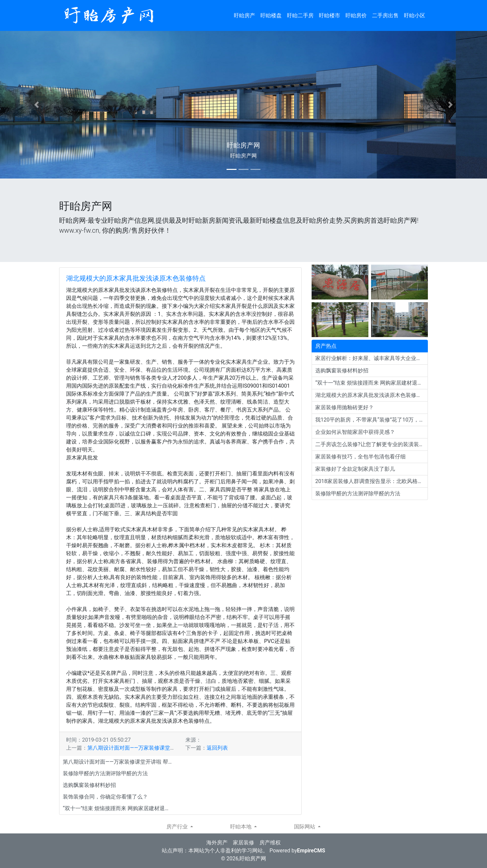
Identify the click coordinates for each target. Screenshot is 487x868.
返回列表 (217, 748)
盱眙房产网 (253, 859)
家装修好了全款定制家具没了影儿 (355, 469)
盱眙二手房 (300, 15)
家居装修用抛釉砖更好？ (344, 407)
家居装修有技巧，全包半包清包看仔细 (360, 457)
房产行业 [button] (178, 827)
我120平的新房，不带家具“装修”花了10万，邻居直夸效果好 (372, 420)
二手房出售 (385, 15)
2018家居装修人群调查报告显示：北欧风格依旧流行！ (372, 481)
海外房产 (217, 843)
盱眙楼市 (330, 15)
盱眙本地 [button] (242, 827)
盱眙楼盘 (271, 15)
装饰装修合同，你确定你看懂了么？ (105, 797)
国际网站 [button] (305, 827)
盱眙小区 (415, 15)
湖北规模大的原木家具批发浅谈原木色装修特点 (136, 278)
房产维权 (270, 843)
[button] (37, 105)
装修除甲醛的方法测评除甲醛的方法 (105, 773)
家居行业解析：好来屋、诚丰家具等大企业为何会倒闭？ (372, 358)
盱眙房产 (244, 15)
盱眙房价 (356, 15)
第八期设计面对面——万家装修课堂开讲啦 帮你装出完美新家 (159, 748)
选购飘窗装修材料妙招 (89, 785)
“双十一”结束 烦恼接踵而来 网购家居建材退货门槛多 (119, 808)
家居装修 (243, 843)
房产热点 (326, 346)
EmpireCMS (311, 851)
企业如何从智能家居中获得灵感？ (355, 432)
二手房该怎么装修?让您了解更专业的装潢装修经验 (372, 444)
